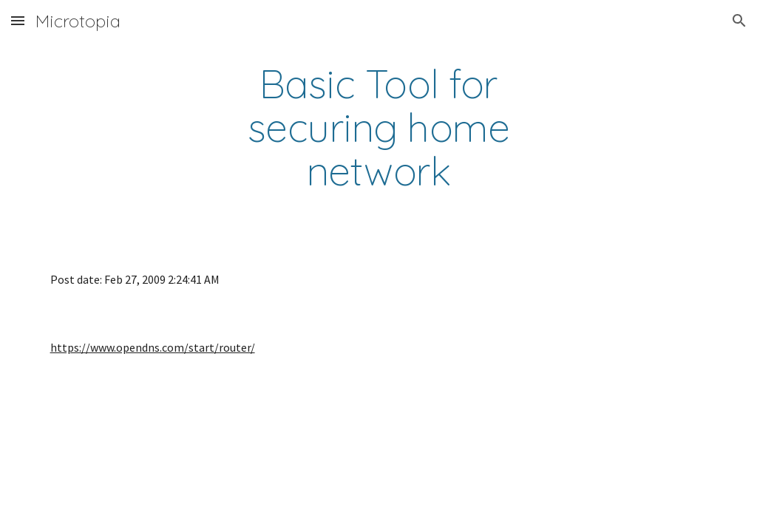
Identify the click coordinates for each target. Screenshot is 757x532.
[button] (18, 20)
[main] (378, 128)
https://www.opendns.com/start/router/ (153, 347)
